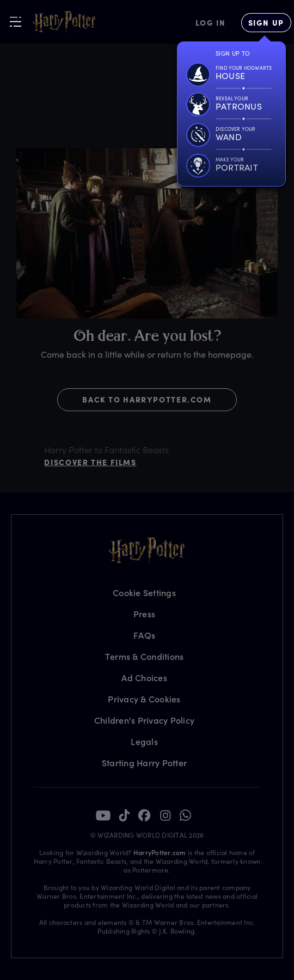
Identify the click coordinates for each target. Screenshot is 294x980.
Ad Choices (144, 678)
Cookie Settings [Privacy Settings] (144, 593)
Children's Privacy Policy (144, 720)
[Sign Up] (266, 23)
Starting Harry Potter (144, 763)
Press (144, 614)
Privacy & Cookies (144, 699)
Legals (144, 741)
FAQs (144, 635)
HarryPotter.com (160, 852)
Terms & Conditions (145, 656)
